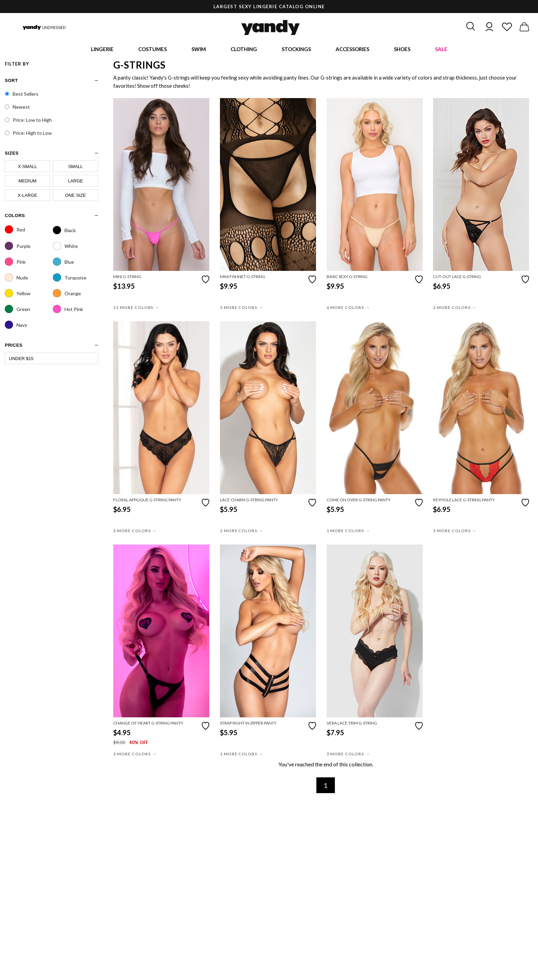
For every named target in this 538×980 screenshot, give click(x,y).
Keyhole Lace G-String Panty (464, 501)
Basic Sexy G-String (347, 278)
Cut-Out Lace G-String (457, 278)
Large (75, 182)
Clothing (244, 50)
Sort (11, 81)
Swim (199, 50)
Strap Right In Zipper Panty (248, 724)
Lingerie (102, 50)
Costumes (153, 50)
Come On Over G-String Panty (359, 501)
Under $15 (21, 360)
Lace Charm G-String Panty (249, 501)
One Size (76, 196)
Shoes (402, 50)
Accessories (352, 50)
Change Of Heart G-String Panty (148, 724)
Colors (15, 217)
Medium (28, 182)
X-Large (27, 196)
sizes (12, 154)
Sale (441, 50)
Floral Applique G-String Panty (147, 501)
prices (14, 346)
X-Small (27, 168)
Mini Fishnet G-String (243, 278)
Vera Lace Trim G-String (352, 724)
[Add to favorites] (206, 280)
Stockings (296, 50)
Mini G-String (127, 278)
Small (76, 168)
